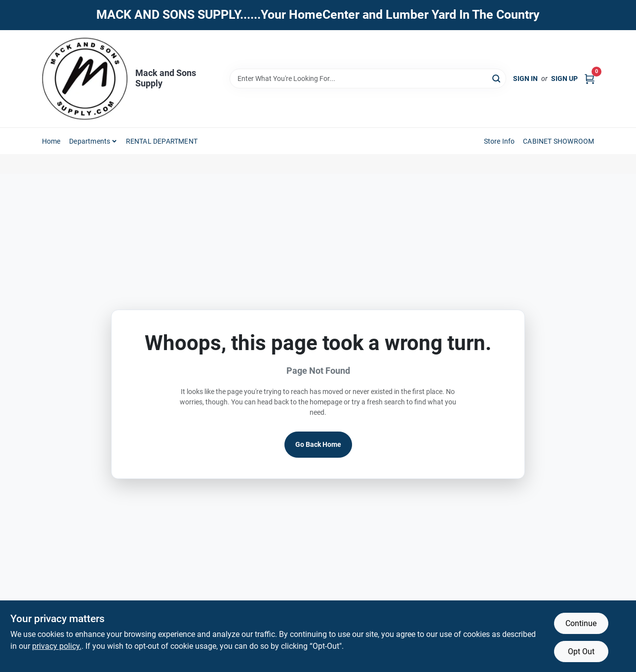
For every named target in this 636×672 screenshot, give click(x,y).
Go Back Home (318, 444)
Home (51, 141)
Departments (90, 141)
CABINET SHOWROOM (558, 141)
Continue (581, 623)
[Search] (497, 78)
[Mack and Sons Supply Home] (85, 79)
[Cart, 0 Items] (590, 79)
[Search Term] (368, 79)
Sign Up (564, 79)
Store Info (499, 141)
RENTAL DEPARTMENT (162, 141)
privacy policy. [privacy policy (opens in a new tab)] (57, 646)
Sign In (525, 79)
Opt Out (581, 652)
